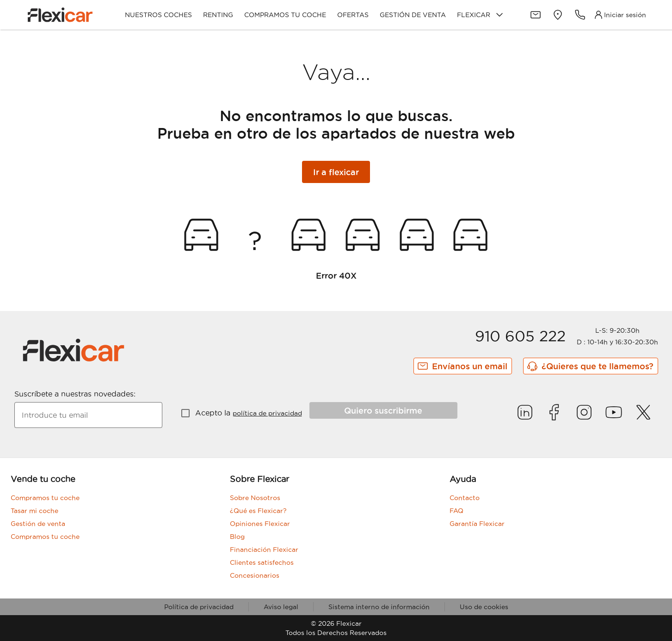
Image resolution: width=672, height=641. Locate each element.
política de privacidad (267, 413)
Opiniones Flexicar (260, 524)
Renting (218, 15)
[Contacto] (536, 15)
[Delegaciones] (558, 15)
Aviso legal (281, 607)
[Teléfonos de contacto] (580, 15)
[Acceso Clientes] (620, 15)
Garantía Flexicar (477, 524)
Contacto (465, 498)
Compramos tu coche (285, 15)
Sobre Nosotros (255, 498)
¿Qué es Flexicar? (258, 511)
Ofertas (353, 15)
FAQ (456, 511)
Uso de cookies (484, 607)
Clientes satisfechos (262, 562)
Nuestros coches (158, 15)
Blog (237, 537)
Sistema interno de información (379, 607)
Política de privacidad (199, 607)
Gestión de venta (413, 15)
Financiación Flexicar (264, 549)
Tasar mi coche (34, 511)
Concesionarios (255, 575)
